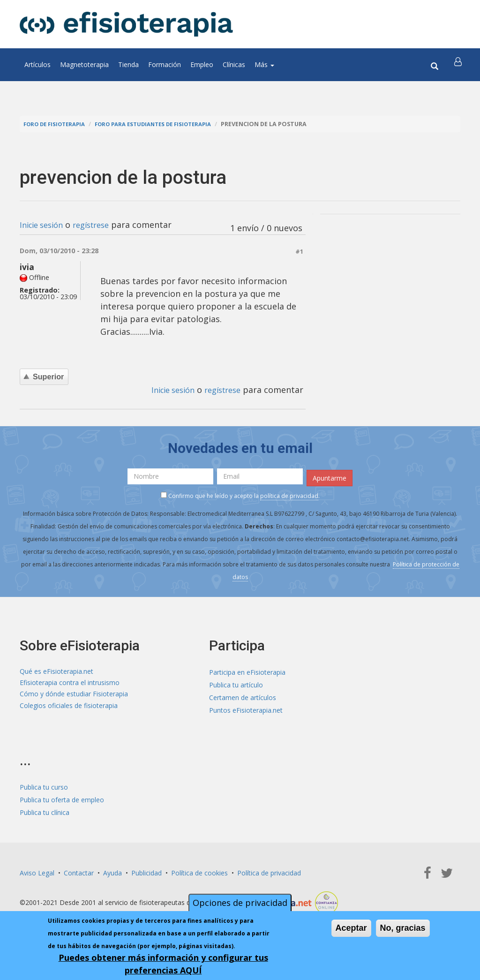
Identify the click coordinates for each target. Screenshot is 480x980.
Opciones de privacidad (240, 903)
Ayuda (112, 871)
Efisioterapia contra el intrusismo (70, 683)
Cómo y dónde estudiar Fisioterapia (74, 696)
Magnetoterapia (84, 64)
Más (264, 64)
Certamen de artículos (243, 696)
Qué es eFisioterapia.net (56, 671)
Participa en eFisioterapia (247, 671)
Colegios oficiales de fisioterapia (69, 709)
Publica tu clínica (45, 811)
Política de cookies (199, 871)
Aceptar (351, 928)
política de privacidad (289, 494)
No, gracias (403, 928)
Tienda (128, 64)
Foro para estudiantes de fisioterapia (166, 124)
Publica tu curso (44, 786)
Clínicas (234, 64)
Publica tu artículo (236, 683)
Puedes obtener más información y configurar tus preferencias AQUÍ (163, 964)
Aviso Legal (37, 871)
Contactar (79, 871)
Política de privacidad (269, 871)
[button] (459, 65)
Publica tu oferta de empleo (62, 798)
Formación (165, 64)
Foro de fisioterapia (58, 124)
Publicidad (146, 871)
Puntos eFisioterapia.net (246, 709)
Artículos (37, 64)
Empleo (202, 64)
